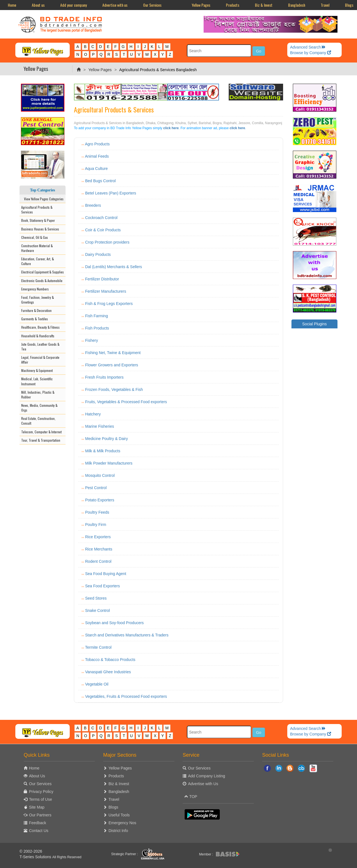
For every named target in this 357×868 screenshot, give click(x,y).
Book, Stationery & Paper (38, 220)
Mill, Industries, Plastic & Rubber (38, 395)
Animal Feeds (97, 156)
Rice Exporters (98, 537)
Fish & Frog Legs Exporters (109, 304)
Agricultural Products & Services (37, 210)
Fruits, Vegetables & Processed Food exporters (126, 402)
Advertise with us (115, 5)
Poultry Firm (96, 525)
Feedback (38, 823)
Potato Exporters (100, 500)
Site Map (37, 807)
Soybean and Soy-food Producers (114, 623)
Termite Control (98, 647)
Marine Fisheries (99, 426)
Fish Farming (97, 316)
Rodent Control (98, 561)
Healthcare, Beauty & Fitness (40, 327)
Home (12, 5)
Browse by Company (311, 53)
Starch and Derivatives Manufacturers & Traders (127, 635)
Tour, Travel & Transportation (41, 440)
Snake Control (97, 610)
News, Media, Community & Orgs (39, 408)
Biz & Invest (264, 5)
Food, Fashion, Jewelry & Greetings (38, 300)
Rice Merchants (99, 549)
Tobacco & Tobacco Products (110, 660)
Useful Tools (119, 815)
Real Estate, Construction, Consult (38, 421)
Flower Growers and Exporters (112, 365)
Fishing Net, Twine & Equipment (113, 353)
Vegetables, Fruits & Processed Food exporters (126, 696)
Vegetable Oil (97, 684)
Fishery (91, 340)
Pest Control (96, 488)
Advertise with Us (203, 784)
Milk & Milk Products (103, 451)
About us (38, 5)
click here (171, 128)
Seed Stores (96, 598)
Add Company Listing (207, 776)
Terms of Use (40, 799)
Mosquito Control (100, 475)
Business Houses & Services (40, 229)
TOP (191, 797)
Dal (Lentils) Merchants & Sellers (114, 267)
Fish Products (97, 328)
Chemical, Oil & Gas (35, 237)
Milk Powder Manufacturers (109, 463)
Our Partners (40, 815)
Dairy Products (98, 254)
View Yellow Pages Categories (43, 199)
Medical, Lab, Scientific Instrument (37, 381)
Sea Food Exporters (102, 586)
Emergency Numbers (35, 289)
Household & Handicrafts (38, 336)
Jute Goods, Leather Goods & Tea (40, 347)
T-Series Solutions (36, 857)
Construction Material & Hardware (37, 248)
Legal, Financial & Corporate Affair (40, 360)
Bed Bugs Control (100, 181)
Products (233, 5)
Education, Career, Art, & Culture (38, 261)
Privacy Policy (41, 792)
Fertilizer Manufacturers (106, 291)
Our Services (152, 5)
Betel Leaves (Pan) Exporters (111, 193)
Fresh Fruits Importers (104, 377)
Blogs (113, 807)
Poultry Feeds (97, 512)
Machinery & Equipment (37, 370)
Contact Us (39, 831)
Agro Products (97, 144)
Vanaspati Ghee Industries (108, 672)
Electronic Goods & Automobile (42, 281)
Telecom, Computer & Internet (41, 432)
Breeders (93, 205)
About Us (37, 776)
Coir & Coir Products (103, 230)
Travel (325, 5)
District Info (118, 831)
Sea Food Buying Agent (106, 574)
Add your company (73, 5)
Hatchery (93, 414)
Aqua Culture (96, 169)
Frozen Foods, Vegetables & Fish (114, 389)
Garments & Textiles (35, 319)
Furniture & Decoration (36, 310)
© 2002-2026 (31, 851)
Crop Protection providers (107, 242)
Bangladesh (297, 5)
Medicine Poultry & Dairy (106, 439)
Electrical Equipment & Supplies (43, 272)
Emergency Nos (122, 823)
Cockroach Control (101, 218)
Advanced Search (308, 47)
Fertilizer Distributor (102, 279)
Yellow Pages (201, 5)
